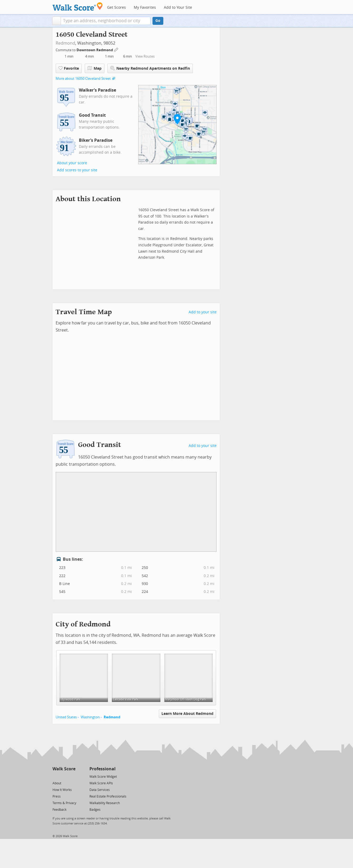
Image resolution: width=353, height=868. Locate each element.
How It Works (62, 790)
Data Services (100, 790)
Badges (95, 810)
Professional (102, 769)
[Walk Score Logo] (78, 6)
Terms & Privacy (64, 803)
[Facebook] (64, 776)
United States (66, 717)
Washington (90, 717)
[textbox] (106, 21)
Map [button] (95, 68)
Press (57, 796)
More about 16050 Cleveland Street (83, 79)
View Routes (145, 56)
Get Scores (116, 8)
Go (158, 21)
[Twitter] (56, 776)
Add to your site (203, 312)
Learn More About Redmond (187, 714)
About (57, 783)
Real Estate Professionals (108, 796)
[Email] (72, 776)
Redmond (65, 43)
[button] (57, 21)
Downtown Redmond (95, 50)
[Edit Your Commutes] (116, 49)
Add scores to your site (77, 170)
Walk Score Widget (103, 777)
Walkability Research (105, 803)
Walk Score (64, 769)
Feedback (59, 810)
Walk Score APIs (101, 783)
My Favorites (145, 8)
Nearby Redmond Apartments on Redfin (150, 68)
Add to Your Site (178, 8)
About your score (72, 163)
